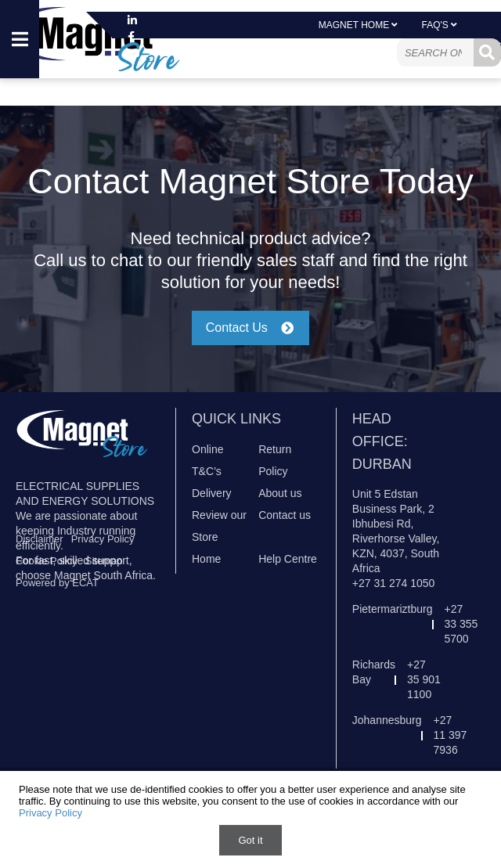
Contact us (285, 515)
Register (385, 50)
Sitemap (104, 561)
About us (280, 493)
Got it (250, 840)
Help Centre (288, 559)
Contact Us (251, 328)
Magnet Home (359, 25)
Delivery (212, 493)
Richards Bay (374, 672)
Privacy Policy (103, 539)
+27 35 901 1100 (424, 679)
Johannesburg (387, 720)
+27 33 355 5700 (461, 624)
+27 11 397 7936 (451, 735)
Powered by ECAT (57, 583)
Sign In (329, 50)
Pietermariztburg (393, 609)
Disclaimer (40, 539)
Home (206, 559)
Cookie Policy (47, 561)
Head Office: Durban (382, 441)
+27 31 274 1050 (394, 583)
